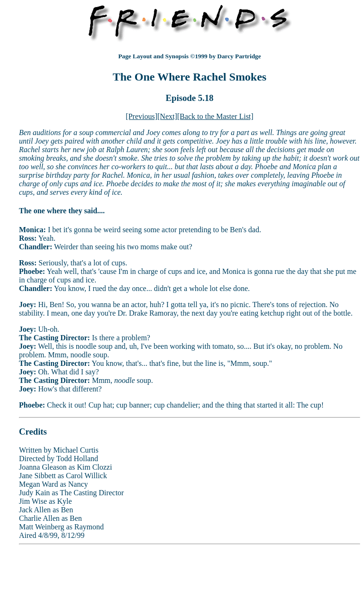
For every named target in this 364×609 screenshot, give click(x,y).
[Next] (167, 116)
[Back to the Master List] (215, 116)
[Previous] (141, 116)
